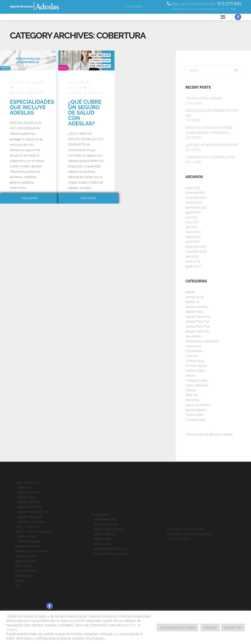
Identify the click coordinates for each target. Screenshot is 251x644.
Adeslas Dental (195, 297)
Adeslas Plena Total (198, 327)
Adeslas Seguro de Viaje (108, 529)
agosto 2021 (194, 212)
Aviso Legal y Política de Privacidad (189, 534)
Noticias (191, 390)
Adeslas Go (193, 302)
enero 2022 (193, 188)
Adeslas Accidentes (106, 524)
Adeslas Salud (24, 576)
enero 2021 (193, 242)
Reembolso (193, 400)
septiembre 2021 (197, 208)
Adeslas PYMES (27, 537)
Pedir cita (192, 395)
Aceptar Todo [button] (233, 627)
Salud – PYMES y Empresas (33, 532)
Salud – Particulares (28, 483)
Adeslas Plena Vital (197, 331)
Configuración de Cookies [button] (177, 627)
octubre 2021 (194, 203)
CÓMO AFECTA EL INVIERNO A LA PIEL (210, 157)
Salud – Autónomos (28, 527)
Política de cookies (179, 539)
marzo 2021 (193, 232)
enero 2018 (193, 262)
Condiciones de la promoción (185, 529)
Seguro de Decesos (198, 405)
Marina (39, 83)
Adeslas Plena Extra (198, 317)
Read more (30, 198)
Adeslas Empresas (29, 541)
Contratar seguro (196, 366)
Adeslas (17, 93)
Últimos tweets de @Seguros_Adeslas (209, 434)
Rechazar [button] (210, 627)
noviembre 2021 (196, 198)
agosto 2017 (194, 266)
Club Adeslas (194, 351)
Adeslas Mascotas (197, 307)
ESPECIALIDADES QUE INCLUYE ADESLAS (32, 107)
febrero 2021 (194, 237)
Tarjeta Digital (194, 415)
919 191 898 (227, 9)
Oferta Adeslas (24, 566)
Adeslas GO (25, 487)
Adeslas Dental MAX (28, 546)
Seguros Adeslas (196, 410)
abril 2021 (192, 227)
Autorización (194, 346)
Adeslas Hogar (102, 539)
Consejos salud (195, 361)
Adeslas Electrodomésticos (110, 549)
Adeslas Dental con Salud (31, 551)
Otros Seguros (100, 514)
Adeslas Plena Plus (197, 322)
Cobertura (35, 93)
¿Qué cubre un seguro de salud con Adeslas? (85, 113)
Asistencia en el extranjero (202, 341)
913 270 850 (229, 4)
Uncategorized (195, 420)
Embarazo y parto (197, 381)
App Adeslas (193, 336)
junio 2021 (193, 222)
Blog (18, 586)
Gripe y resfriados (197, 385)
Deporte (191, 376)
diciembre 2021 (196, 193)
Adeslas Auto (101, 544)
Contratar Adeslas (26, 571)
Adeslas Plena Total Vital (33, 512)
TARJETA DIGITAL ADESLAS (204, 98)
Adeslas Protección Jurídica (111, 554)
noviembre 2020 (196, 252)
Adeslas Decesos (25, 556)
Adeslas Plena (194, 312)
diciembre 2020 (196, 247)
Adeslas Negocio (104, 534)
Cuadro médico (195, 371)
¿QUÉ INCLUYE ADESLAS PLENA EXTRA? (212, 145)
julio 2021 (192, 217)
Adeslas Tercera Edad (31, 522)
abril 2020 (192, 257)
